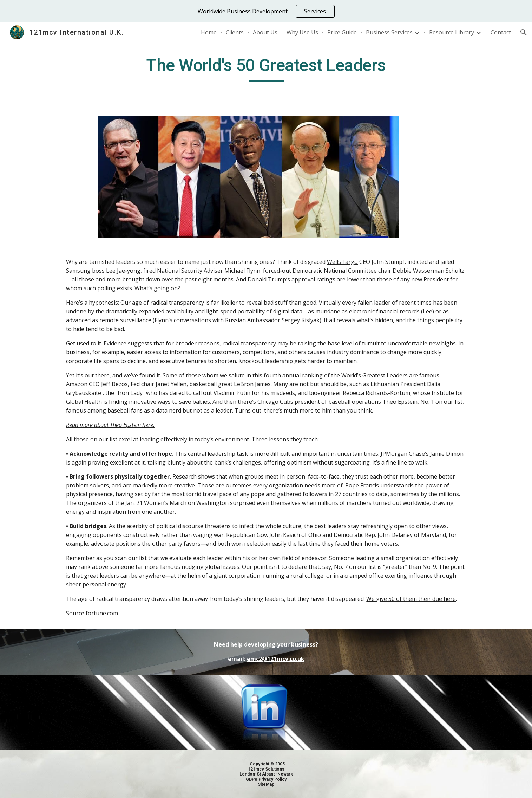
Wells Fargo (342, 262)
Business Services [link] (389, 32)
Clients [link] (235, 32)
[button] (524, 32)
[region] (266, 11)
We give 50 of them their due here (411, 599)
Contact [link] (501, 32)
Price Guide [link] (342, 32)
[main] (266, 69)
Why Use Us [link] (302, 32)
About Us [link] (265, 32)
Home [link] (209, 32)
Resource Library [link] (452, 32)
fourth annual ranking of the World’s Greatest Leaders (336, 375)
